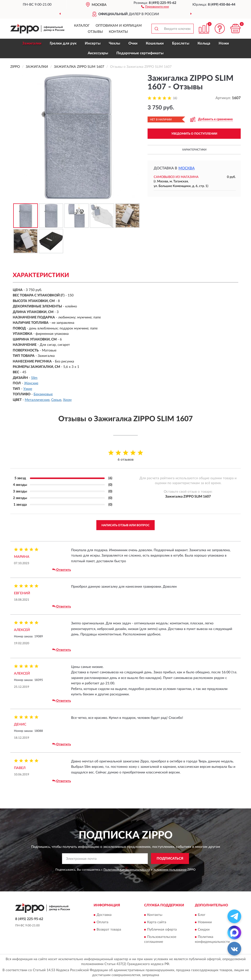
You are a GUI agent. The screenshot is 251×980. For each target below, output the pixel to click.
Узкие (28, 389)
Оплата (102, 922)
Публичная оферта (162, 930)
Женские (31, 383)
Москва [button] (187, 168)
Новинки (205, 922)
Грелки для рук (63, 43)
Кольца (204, 43)
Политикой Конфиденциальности (127, 870)
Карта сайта (157, 922)
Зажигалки (32, 43)
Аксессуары (98, 53)
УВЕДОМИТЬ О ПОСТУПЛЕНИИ (194, 134)
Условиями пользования (170, 870)
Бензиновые (43, 394)
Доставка (104, 915)
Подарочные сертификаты (140, 53)
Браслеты (181, 43)
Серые (56, 400)
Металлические (37, 400)
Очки (133, 43)
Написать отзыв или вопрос (125, 525)
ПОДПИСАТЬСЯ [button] (170, 859)
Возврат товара (109, 930)
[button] (155, 6)
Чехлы (114, 43)
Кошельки (155, 43)
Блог (202, 915)
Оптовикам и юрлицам (119, 26)
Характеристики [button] (194, 150)
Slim (34, 378)
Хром (67, 400)
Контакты (118, 32)
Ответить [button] (62, 570)
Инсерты (93, 43)
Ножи (224, 43)
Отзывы (95, 32)
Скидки (204, 930)
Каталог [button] (82, 26)
